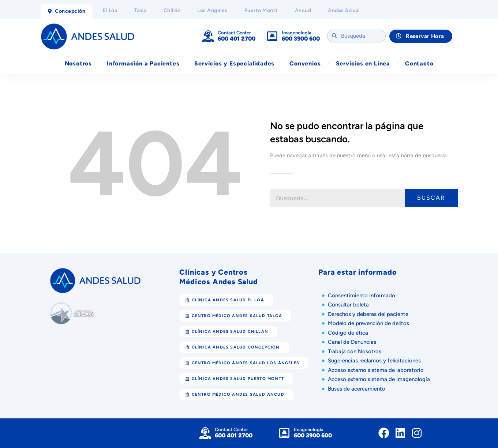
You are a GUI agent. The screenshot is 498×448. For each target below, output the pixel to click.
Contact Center (234, 33)
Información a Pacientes (143, 63)
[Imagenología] (272, 36)
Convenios (305, 63)
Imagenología (297, 33)
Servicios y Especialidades (234, 63)
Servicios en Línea (363, 63)
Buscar (431, 198)
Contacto (419, 63)
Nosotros (78, 63)
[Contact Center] (208, 36)
